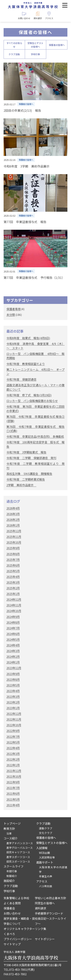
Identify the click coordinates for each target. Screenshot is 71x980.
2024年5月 (13, 639)
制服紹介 (12, 876)
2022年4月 (13, 748)
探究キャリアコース (18, 852)
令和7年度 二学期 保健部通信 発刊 (31, 458)
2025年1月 (13, 594)
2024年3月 (13, 651)
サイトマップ (12, 944)
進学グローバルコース (20, 848)
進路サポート (45, 862)
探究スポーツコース (18, 861)
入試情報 (42, 848)
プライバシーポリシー (18, 939)
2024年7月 (13, 628)
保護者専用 (14, 309)
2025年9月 (13, 548)
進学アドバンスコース (20, 843)
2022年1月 (13, 765)
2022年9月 (13, 731)
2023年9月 (13, 674)
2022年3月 (13, 754)
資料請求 (41, 908)
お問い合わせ (12, 913)
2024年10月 (14, 611)
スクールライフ (14, 866)
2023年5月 (13, 685)
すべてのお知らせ (14, 45)
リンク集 (41, 929)
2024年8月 (13, 622)
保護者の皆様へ (57, 45)
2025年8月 (13, 554)
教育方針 (9, 829)
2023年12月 (14, 668)
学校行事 (35, 54)
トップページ (12, 823)
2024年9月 (13, 617)
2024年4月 (13, 645)
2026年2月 (13, 519)
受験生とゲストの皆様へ (35, 45)
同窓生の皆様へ (45, 903)
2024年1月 (13, 662)
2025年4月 (13, 577)
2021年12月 (14, 771)
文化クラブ (46, 833)
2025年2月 (13, 588)
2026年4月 (13, 508)
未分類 (11, 315)
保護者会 (9, 908)
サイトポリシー (45, 939)
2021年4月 (13, 805)
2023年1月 (13, 708)
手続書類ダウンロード (49, 913)
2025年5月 (13, 571)
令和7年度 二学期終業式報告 (26, 479)
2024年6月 (13, 634)
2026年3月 (13, 514)
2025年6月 (13, 565)
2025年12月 (14, 531)
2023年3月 (13, 696)
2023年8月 (13, 679)
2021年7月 (13, 788)
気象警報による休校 (16, 898)
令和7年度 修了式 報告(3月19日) (29, 395)
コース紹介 (11, 838)
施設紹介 (9, 881)
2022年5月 (13, 742)
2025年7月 (13, 560)
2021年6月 (13, 793)
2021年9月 (13, 782)
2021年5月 (13, 799)
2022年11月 (14, 719)
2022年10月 (14, 725)
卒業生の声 (46, 876)
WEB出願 (44, 853)
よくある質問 (12, 903)
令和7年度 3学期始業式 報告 (26, 452)
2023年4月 (13, 691)
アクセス (42, 881)
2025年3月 (13, 582)
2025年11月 (14, 537)
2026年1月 (13, 525)
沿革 (9, 833)
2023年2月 (13, 702)
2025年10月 (14, 542)
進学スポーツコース (18, 857)
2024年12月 (14, 599)
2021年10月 (14, 776)
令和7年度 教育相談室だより (26, 364)
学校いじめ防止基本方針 (50, 898)
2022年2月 (13, 759)
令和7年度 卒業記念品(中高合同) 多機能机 (35, 436)
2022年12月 (14, 714)
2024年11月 (14, 605)
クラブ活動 (14, 54)
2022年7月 (13, 737)
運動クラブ (46, 828)
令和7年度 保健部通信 (21, 379)
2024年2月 (13, 656)
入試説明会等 (47, 857)
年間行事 (12, 871)
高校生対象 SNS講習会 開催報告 (29, 474)
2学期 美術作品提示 (21, 485)
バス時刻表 (46, 886)
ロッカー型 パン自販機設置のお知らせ (32, 401)
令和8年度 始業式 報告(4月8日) (28, 338)
